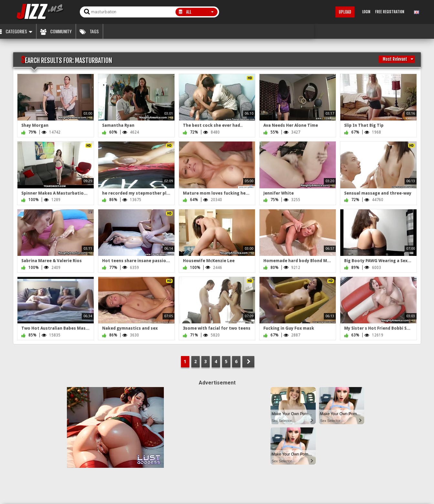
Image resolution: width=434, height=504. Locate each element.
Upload (345, 12)
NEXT (248, 362)
